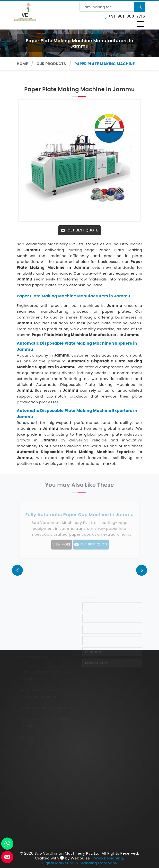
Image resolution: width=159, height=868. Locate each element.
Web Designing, (109, 858)
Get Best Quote (79, 230)
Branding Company (98, 863)
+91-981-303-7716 (124, 16)
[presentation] (17, 570)
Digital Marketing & (60, 863)
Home (22, 64)
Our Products (51, 64)
